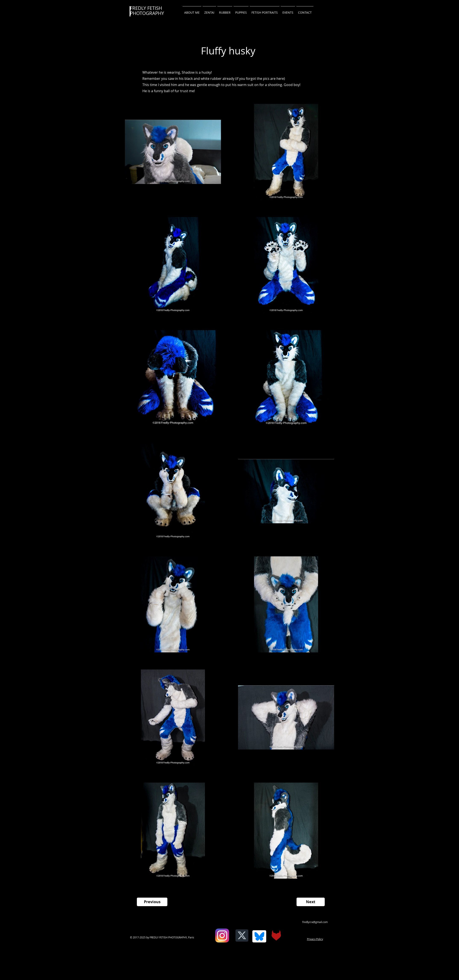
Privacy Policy (315, 939)
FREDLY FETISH (146, 8)
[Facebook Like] (212, 939)
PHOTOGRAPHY (147, 13)
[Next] (311, 902)
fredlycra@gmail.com (315, 922)
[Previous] (152, 902)
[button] (305, 11)
